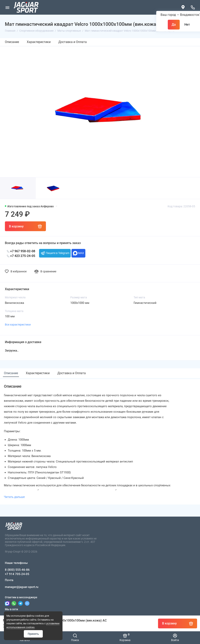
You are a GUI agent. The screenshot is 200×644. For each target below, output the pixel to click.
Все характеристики (18, 325)
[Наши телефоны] (193, 7)
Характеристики (39, 42)
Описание (12, 42)
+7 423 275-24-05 (21, 256)
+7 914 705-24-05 (17, 574)
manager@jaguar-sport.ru (22, 587)
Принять (33, 634)
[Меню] (7, 7)
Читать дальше (14, 497)
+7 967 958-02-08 (21, 251)
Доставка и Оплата (73, 42)
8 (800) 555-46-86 (17, 570)
